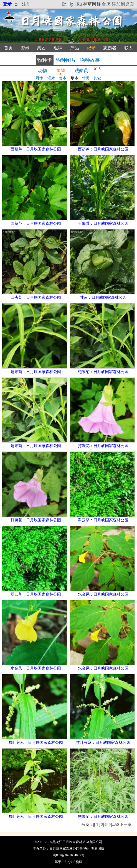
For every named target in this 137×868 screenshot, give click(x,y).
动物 (42, 71)
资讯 (25, 48)
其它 (97, 78)
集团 (41, 48)
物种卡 (45, 60)
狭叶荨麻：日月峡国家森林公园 (36, 743)
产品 (75, 48)
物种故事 (90, 60)
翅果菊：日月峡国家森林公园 (36, 372)
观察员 (81, 71)
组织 (58, 48)
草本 (74, 78)
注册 (26, 4)
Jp (72, 4)
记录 (91, 48)
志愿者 (110, 48)
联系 (129, 48)
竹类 (86, 78)
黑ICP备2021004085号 (69, 855)
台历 (106, 4)
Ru (79, 4)
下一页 (126, 825)
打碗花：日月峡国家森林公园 (103, 446)
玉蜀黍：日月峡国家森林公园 (103, 224)
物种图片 (66, 60)
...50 (116, 825)
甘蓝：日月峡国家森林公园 (103, 298)
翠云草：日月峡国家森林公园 (103, 520)
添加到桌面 (123, 4)
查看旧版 (98, 849)
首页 (8, 48)
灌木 (51, 78)
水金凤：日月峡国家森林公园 (103, 594)
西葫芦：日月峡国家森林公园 (36, 149)
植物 (61, 70)
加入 (98, 69)
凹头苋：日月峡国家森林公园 (36, 298)
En (64, 4)
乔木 (40, 78)
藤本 (63, 78)
